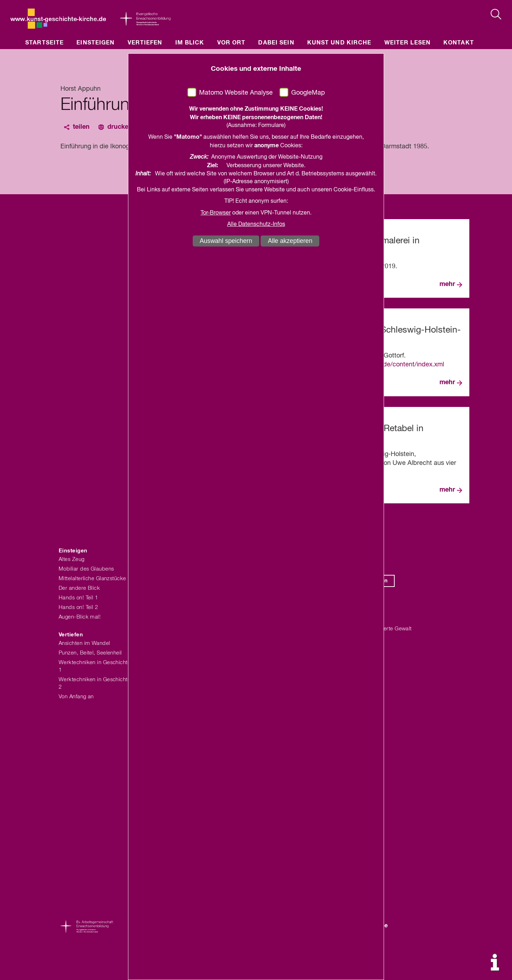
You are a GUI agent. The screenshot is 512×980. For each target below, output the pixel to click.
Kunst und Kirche (339, 43)
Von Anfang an (76, 697)
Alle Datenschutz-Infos (256, 224)
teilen (81, 127)
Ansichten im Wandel (84, 643)
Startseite (44, 43)
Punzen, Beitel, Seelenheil (90, 653)
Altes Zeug (72, 559)
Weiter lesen (407, 43)
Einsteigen (95, 43)
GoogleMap (308, 93)
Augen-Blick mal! (80, 617)
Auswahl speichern (226, 241)
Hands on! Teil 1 (78, 598)
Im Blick (190, 43)
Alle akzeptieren (290, 241)
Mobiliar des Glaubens (86, 569)
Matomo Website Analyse (236, 93)
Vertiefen (145, 43)
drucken (120, 127)
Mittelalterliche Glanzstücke (92, 579)
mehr (447, 284)
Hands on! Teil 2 (78, 607)
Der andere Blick (79, 588)
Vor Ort (231, 43)
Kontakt (459, 43)
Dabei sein (276, 43)
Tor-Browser (216, 213)
